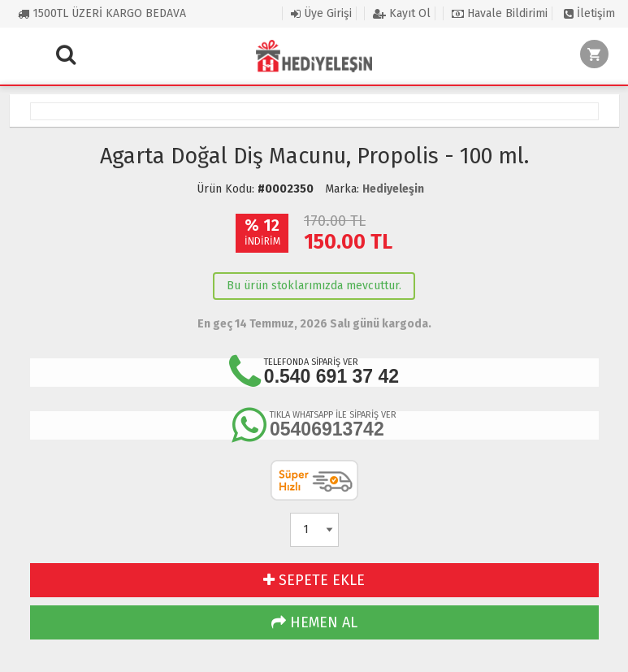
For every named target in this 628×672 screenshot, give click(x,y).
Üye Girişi (321, 13)
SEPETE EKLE (314, 580)
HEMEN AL (314, 622)
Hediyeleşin (393, 189)
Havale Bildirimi (500, 13)
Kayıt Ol (402, 13)
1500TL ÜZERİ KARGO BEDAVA (102, 13)
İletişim (589, 13)
